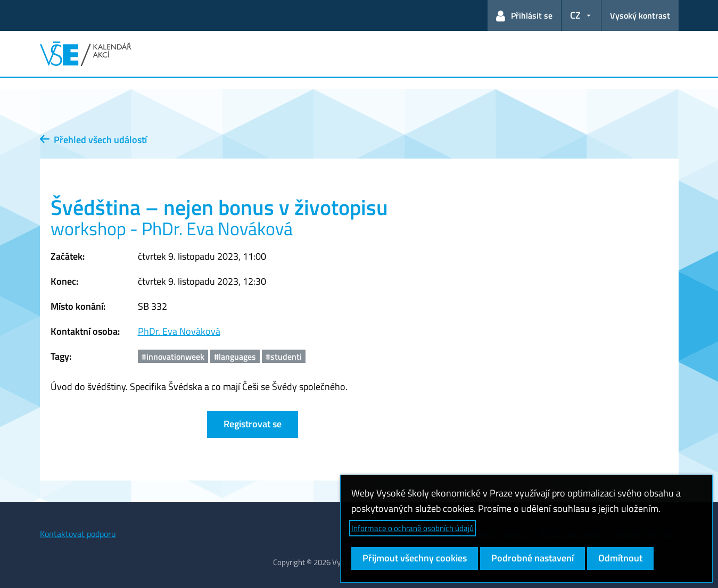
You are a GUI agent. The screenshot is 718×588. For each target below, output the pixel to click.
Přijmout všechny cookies (415, 558)
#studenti (284, 357)
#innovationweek (173, 357)
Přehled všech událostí (93, 140)
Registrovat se (253, 424)
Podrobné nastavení (533, 558)
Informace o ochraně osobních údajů (412, 528)
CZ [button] (575, 15)
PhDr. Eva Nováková (179, 331)
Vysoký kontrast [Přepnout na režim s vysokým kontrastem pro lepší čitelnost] (640, 15)
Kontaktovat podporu (78, 534)
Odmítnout (620, 558)
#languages (235, 357)
